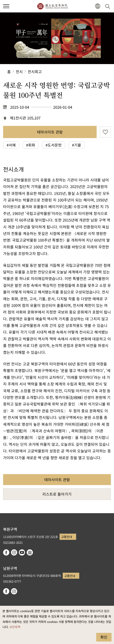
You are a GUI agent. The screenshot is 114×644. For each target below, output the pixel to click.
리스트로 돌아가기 (57, 494)
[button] (6, 6)
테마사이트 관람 (50, 132)
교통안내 (67, 537)
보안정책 (15, 627)
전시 (19, 72)
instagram (14, 552)
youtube (22, 552)
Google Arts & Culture (30, 552)
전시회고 (35, 72)
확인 (104, 637)
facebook (6, 552)
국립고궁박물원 (52, 6)
